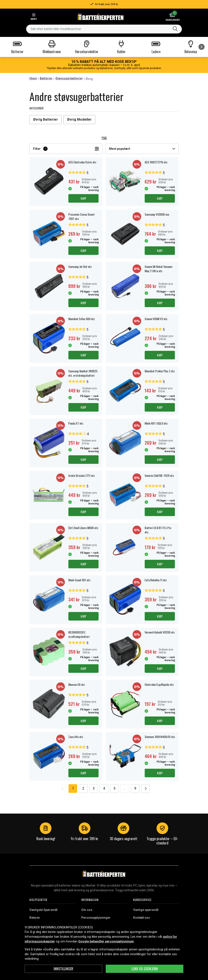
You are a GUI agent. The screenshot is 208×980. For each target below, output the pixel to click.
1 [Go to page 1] (73, 788)
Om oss (87, 910)
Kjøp (83, 198)
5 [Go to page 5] (114, 788)
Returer (35, 918)
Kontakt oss (142, 918)
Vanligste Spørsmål (43, 910)
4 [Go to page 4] (104, 788)
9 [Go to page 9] (135, 788)
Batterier (46, 78)
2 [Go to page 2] (83, 788)
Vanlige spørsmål (146, 910)
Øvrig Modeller (79, 119)
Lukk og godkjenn (145, 969)
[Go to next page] (146, 789)
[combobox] (104, 29)
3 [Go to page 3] (94, 788)
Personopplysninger (96, 918)
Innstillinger (63, 969)
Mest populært (142, 149)
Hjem (33, 78)
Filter (66, 149)
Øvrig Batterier (46, 119)
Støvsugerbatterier (69, 78)
